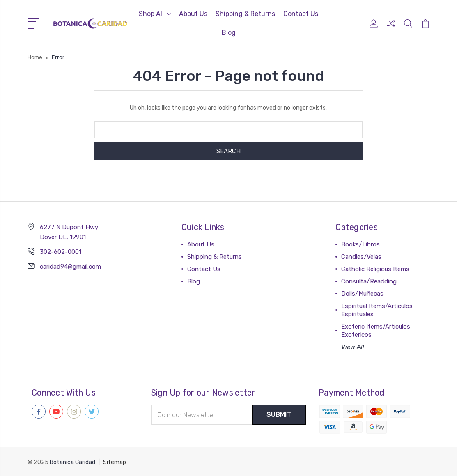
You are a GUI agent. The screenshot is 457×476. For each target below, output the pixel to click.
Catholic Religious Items (375, 269)
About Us (193, 14)
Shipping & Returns (245, 14)
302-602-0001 (61, 252)
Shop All (155, 14)
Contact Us (301, 14)
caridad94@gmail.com (70, 267)
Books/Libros (361, 244)
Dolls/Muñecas (362, 294)
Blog (229, 33)
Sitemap (115, 462)
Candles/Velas (361, 257)
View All (353, 347)
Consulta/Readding (369, 281)
